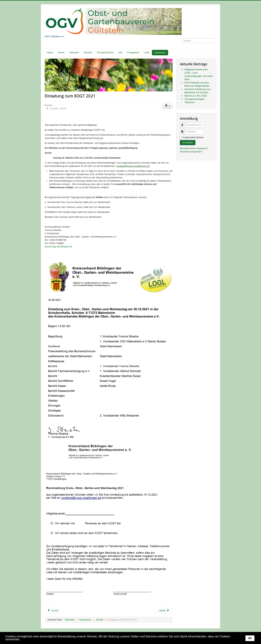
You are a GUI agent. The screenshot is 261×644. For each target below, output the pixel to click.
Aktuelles (74, 52)
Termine (88, 52)
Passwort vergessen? (191, 152)
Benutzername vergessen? (194, 148)
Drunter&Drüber (105, 52)
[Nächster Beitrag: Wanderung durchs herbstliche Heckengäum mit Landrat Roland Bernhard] (164, 611)
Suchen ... (180, 38)
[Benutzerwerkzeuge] (168, 106)
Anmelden (188, 142)
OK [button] (250, 638)
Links (147, 52)
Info (120, 52)
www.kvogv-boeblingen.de (58, 247)
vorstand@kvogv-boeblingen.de (133, 166)
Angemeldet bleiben (193, 137)
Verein (61, 52)
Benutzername (184, 123)
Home (50, 52)
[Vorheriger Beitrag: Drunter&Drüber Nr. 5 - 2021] (53, 611)
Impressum (160, 52)
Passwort (184, 130)
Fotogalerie (133, 52)
